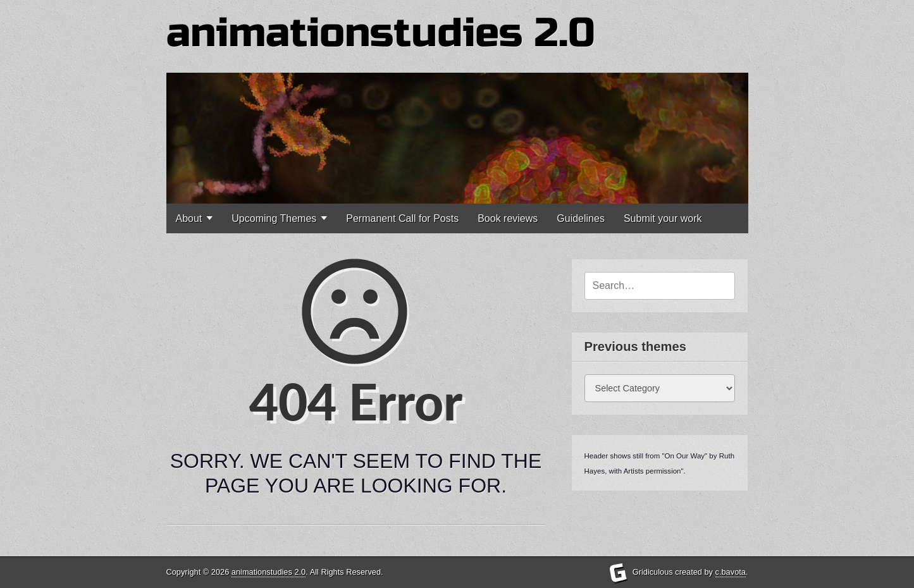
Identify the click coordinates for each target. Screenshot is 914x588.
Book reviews (508, 218)
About (189, 218)
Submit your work (663, 218)
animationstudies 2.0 (381, 33)
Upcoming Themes (274, 218)
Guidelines (581, 218)
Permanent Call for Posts (402, 218)
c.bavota (731, 572)
